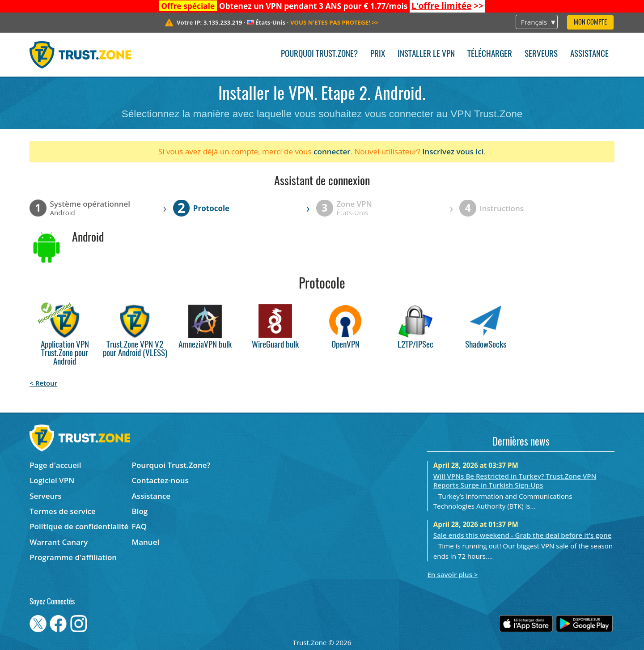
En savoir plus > (452, 574)
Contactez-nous (160, 480)
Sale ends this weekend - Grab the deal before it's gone (523, 535)
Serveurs (541, 54)
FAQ (140, 526)
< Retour (43, 383)
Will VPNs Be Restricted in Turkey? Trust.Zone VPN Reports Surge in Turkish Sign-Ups (515, 480)
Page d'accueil (55, 465)
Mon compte (590, 23)
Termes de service (63, 511)
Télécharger (490, 54)
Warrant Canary (59, 542)
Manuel (146, 542)
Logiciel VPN (52, 480)
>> (447, 6)
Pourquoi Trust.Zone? (319, 54)
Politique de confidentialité (79, 526)
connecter (332, 151)
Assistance (589, 54)
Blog (140, 511)
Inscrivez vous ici (453, 151)
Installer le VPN (426, 54)
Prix (378, 54)
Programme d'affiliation (73, 557)
